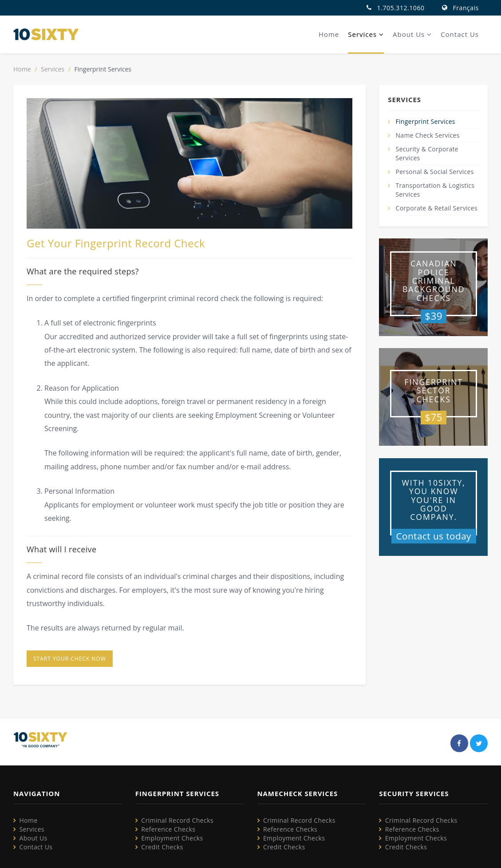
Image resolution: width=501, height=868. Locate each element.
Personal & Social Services (435, 172)
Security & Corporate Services (427, 153)
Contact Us (460, 34)
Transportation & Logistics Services (435, 190)
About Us (412, 34)
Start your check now (70, 659)
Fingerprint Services (426, 121)
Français (466, 8)
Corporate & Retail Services (437, 208)
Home (329, 34)
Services (366, 34)
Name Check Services (428, 135)
